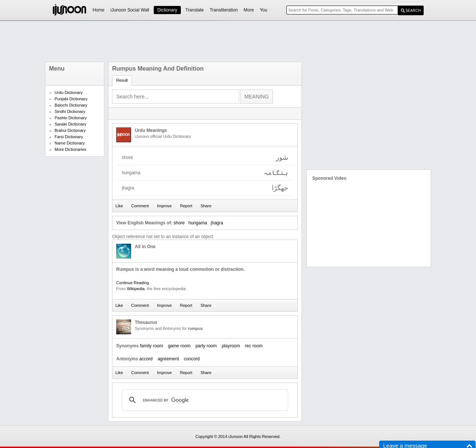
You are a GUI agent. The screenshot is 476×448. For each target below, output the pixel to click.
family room (151, 346)
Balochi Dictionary (71, 105)
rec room (254, 346)
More (249, 10)
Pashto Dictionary (71, 118)
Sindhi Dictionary (70, 111)
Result (122, 80)
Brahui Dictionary (70, 130)
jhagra (217, 223)
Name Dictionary (70, 143)
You (264, 10)
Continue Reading (133, 283)
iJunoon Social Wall (130, 10)
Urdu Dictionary (69, 92)
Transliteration (224, 10)
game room (179, 346)
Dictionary (167, 10)
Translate (195, 10)
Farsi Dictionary (69, 137)
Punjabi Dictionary (71, 99)
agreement (168, 359)
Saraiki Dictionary (71, 124)
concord (192, 359)
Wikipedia (136, 289)
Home (99, 10)
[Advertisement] (238, 41)
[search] (204, 400)
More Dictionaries (71, 149)
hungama (198, 223)
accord (146, 359)
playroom (231, 346)
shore (179, 223)
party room (206, 346)
